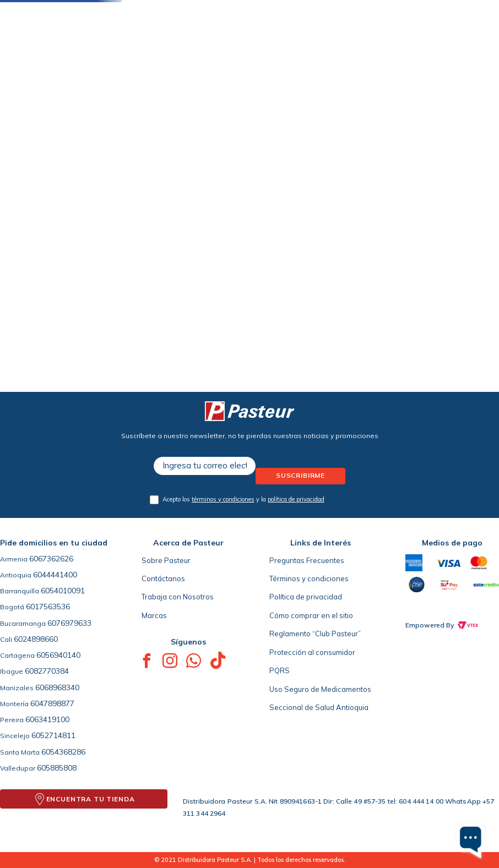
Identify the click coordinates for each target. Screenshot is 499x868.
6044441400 (55, 575)
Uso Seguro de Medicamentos (320, 689)
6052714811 (53, 735)
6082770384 (47, 671)
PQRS (280, 670)
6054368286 (63, 752)
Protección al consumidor (312, 652)
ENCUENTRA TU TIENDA (91, 799)
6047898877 (52, 703)
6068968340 (57, 687)
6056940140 (58, 655)
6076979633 (69, 623)
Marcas (154, 615)
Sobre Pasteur (166, 560)
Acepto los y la (243, 499)
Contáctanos (163, 578)
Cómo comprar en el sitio (311, 615)
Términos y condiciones (309, 578)
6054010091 (63, 591)
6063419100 (47, 719)
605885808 (57, 768)
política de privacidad (296, 499)
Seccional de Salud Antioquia (319, 707)
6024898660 (36, 639)
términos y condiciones (223, 499)
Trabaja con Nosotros (178, 597)
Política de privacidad (306, 597)
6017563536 (48, 607)
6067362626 (51, 559)
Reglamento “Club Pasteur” (315, 634)
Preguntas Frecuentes (307, 560)
